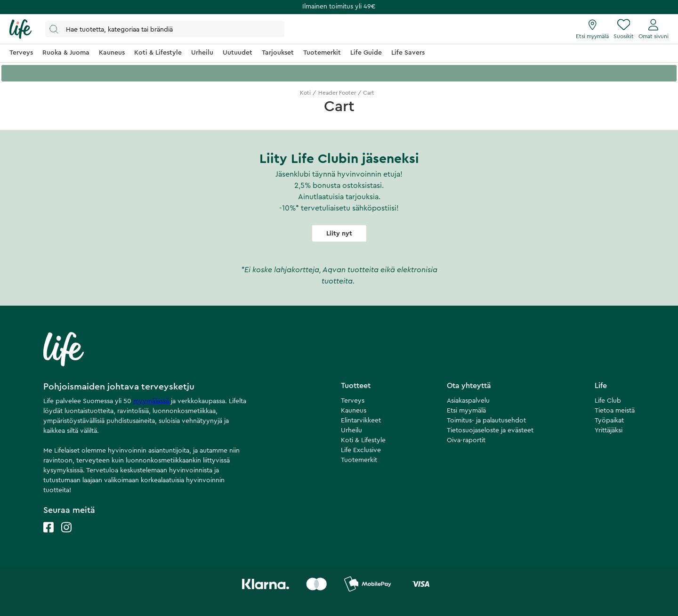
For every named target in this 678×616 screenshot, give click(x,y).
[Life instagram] (66, 537)
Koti (305, 93)
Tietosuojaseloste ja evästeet (490, 430)
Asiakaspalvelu (468, 401)
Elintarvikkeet (361, 421)
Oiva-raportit (466, 440)
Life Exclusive (361, 450)
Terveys (353, 401)
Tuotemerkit (359, 460)
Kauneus (354, 411)
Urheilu (351, 430)
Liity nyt (339, 234)
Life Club (608, 401)
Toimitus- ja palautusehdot (486, 421)
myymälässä (152, 401)
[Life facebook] (48, 537)
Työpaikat (609, 421)
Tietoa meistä (615, 411)
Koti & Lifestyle (363, 440)
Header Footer (337, 93)
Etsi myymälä (466, 411)
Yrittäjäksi (609, 430)
